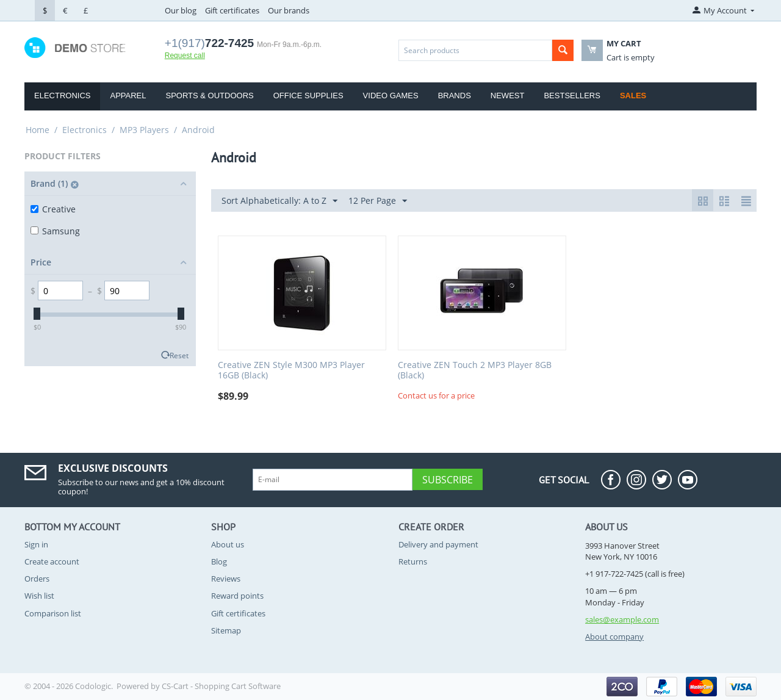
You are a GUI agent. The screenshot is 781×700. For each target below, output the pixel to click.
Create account (52, 561)
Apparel (128, 96)
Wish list (39, 596)
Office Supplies (308, 96)
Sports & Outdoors (209, 96)
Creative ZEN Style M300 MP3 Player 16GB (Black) (291, 370)
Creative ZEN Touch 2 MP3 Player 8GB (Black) (475, 370)
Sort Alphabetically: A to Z (279, 201)
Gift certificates (232, 10)
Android (198, 130)
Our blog (181, 10)
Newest (508, 96)
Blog (219, 561)
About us (228, 544)
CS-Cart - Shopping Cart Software (221, 686)
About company (614, 637)
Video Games (391, 96)
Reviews (226, 579)
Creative (53, 209)
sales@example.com (622, 619)
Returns (413, 561)
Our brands (289, 10)
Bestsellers (572, 96)
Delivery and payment (438, 544)
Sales (633, 96)
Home (38, 130)
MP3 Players (144, 130)
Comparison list (53, 613)
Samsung (55, 231)
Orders (37, 579)
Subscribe (448, 480)
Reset (179, 355)
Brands (455, 96)
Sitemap (226, 630)
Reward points (237, 596)
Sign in (36, 544)
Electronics (62, 96)
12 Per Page (378, 201)
